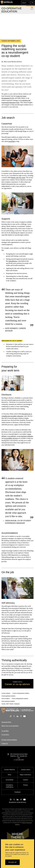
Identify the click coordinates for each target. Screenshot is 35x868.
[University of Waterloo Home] (7, 3)
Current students (6, 693)
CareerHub (11, 141)
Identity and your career (18, 178)
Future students (6, 699)
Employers (17, 704)
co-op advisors (12, 436)
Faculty (3, 704)
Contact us (5, 743)
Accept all (12, 862)
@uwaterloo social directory (17, 802)
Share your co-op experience (10, 726)
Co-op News (5, 735)
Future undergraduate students (20, 699)
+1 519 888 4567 (19, 760)
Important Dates (6, 722)
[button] (26, 3)
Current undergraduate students (21, 693)
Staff (7, 704)
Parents (11, 704)
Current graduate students (8, 696)
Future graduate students (8, 701)
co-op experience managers (25, 436)
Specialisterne (13, 261)
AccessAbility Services (11, 438)
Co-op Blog (5, 731)
